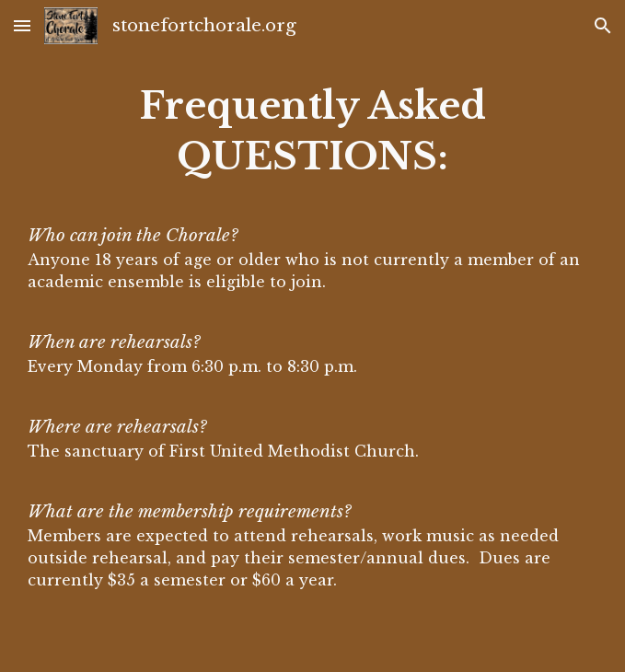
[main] (313, 336)
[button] (22, 25)
